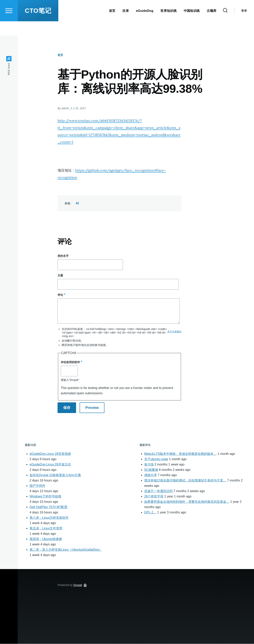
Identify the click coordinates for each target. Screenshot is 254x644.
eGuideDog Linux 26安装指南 (50, 454)
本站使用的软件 (70, 362)
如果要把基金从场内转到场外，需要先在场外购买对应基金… (187, 502)
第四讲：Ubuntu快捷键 (46, 539)
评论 (60, 295)
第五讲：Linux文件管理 (46, 529)
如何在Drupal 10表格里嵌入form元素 (55, 475)
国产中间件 (37, 486)
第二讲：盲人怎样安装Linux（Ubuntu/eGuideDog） (66, 550)
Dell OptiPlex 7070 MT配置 (48, 507)
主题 (60, 276)
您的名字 (63, 256)
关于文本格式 (174, 332)
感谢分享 (151, 475)
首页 (60, 55)
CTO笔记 (38, 25)
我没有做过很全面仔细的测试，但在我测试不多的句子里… (185, 481)
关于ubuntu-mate (156, 459)
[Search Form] (225, 25)
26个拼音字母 (154, 497)
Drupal (78, 585)
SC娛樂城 (151, 470)
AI (77, 203)
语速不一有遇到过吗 (158, 491)
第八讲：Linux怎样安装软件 (49, 518)
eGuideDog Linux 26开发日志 (50, 465)
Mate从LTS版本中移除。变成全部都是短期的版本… (180, 454)
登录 (244, 25)
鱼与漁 (149, 465)
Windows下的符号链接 (45, 497)
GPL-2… (150, 513)
